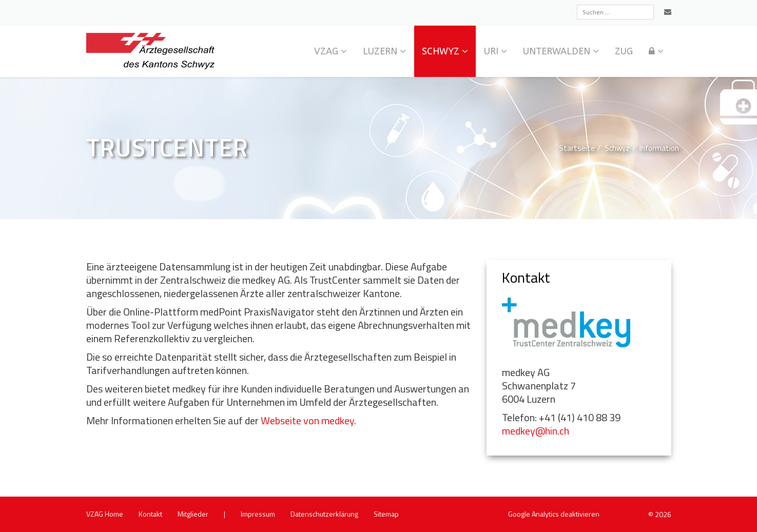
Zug (624, 51)
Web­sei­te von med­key (307, 420)
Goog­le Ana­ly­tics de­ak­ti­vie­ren (554, 514)
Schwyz (441, 51)
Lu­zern (380, 51)
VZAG (326, 51)
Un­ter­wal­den (557, 51)
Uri (491, 51)
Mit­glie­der (193, 514)
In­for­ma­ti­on (659, 148)
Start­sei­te (577, 148)
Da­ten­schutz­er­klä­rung (324, 514)
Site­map (386, 514)
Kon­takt (150, 514)
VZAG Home (105, 514)
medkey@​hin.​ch (536, 431)
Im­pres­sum (258, 514)
